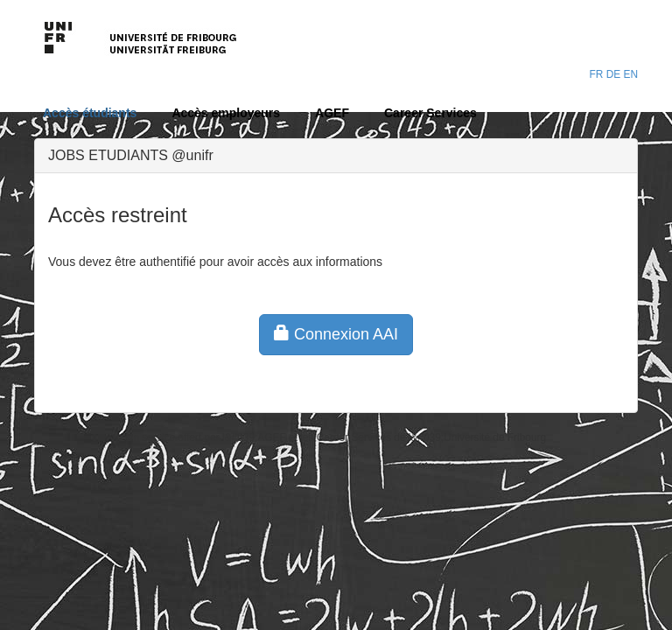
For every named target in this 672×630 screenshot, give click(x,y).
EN (630, 74)
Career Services (430, 113)
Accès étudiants (90, 113)
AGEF (332, 113)
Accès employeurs (226, 113)
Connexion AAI (336, 334)
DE (614, 74)
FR (596, 74)
